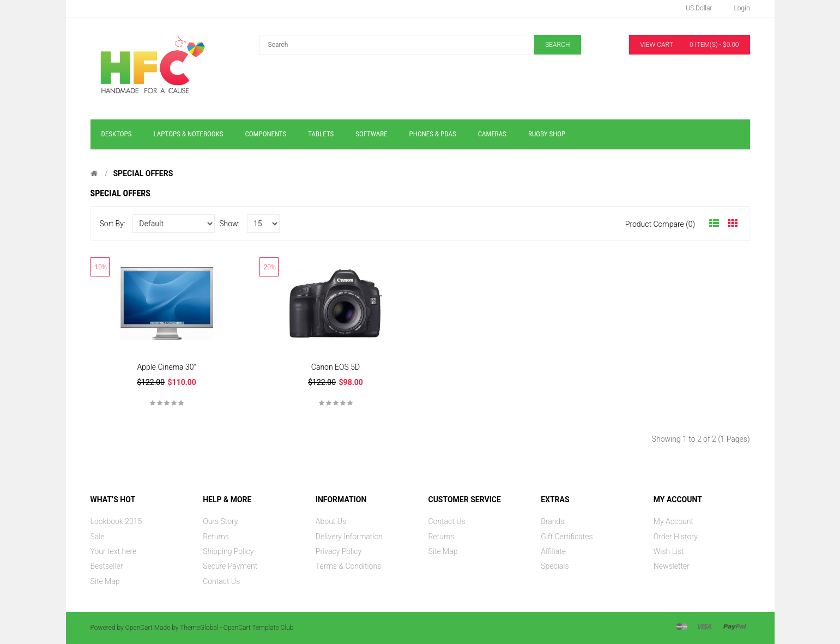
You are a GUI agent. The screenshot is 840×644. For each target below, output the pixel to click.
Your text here (114, 551)
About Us (331, 521)
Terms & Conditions (348, 566)
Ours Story (220, 521)
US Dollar (699, 8)
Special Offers (143, 173)
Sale (98, 537)
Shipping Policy (228, 551)
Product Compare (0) (660, 224)
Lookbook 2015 (116, 521)
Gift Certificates (567, 537)
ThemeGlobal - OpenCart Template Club (237, 628)
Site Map (105, 581)
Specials (555, 566)
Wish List (669, 551)
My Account (673, 521)
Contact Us (221, 581)
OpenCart (139, 628)
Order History (676, 537)
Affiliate (553, 551)
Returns (216, 537)
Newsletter (672, 566)
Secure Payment (230, 566)
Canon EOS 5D (336, 367)
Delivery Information (349, 537)
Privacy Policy (339, 551)
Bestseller (107, 566)
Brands (552, 521)
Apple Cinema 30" (166, 367)
